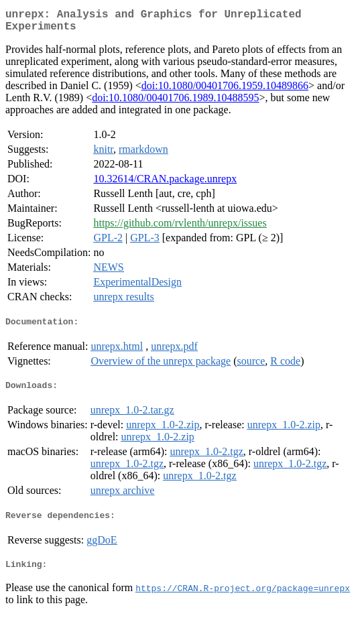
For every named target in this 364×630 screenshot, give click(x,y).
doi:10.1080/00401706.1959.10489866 (225, 91)
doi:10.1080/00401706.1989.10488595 (175, 103)
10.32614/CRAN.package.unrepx (165, 184)
